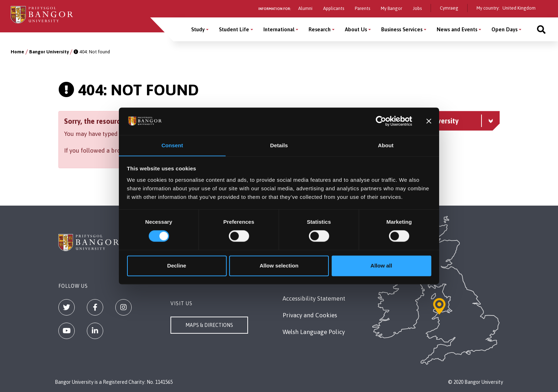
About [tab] (386, 145)
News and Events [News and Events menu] (457, 29)
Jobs (417, 8)
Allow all (381, 266)
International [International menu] (279, 29)
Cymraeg (449, 8)
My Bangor (391, 8)
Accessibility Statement (314, 298)
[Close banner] (429, 121)
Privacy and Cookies (310, 315)
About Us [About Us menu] (356, 29)
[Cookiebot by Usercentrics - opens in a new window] (381, 121)
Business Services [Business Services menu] (402, 29)
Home (17, 52)
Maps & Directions (209, 325)
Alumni (305, 8)
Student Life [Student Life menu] (234, 29)
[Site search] (541, 29)
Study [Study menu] (198, 29)
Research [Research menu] (320, 29)
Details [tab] (279, 145)
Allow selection (279, 266)
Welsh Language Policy (314, 332)
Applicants (334, 8)
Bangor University (49, 52)
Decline (177, 266)
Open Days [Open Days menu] (504, 29)
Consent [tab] (172, 145)
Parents (362, 8)
